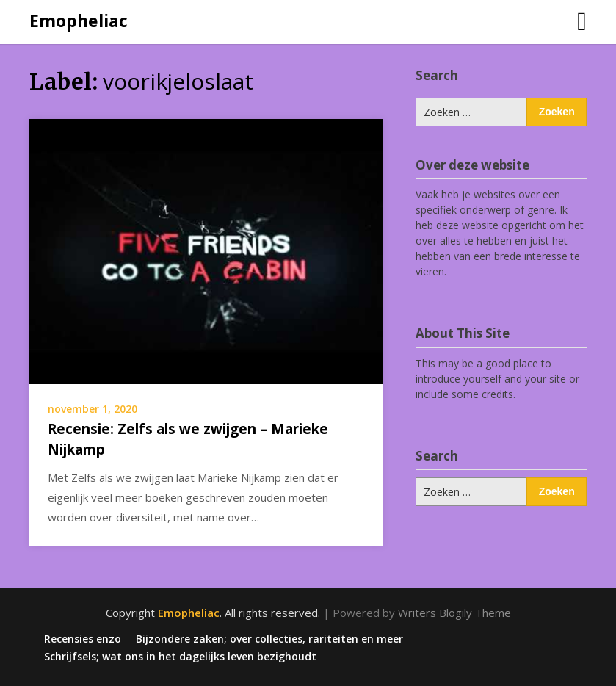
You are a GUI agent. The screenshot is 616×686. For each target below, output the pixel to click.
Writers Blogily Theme (454, 613)
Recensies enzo (83, 639)
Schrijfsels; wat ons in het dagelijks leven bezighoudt (180, 657)
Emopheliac (79, 21)
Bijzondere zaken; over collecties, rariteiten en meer (269, 639)
